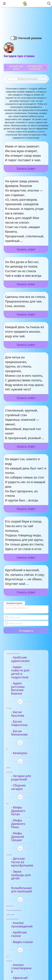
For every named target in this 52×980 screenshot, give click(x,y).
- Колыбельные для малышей (26, 845)
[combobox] (28, 79)
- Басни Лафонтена (26, 708)
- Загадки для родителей (22, 757)
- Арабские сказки (25, 888)
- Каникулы (20, 733)
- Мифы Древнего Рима (25, 795)
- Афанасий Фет (24, 927)
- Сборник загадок (26, 765)
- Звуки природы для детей (24, 836)
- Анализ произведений (23, 880)
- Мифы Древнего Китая (25, 785)
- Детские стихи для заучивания (27, 935)
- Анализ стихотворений (23, 919)
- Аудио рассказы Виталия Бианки (25, 682)
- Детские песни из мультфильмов (26, 826)
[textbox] (28, 79)
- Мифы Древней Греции (24, 804)
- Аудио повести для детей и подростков (24, 670)
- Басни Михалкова (26, 714)
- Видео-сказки (23, 894)
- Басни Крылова (24, 702)
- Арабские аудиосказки (21, 659)
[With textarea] (26, 609)
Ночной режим (30, 38)
